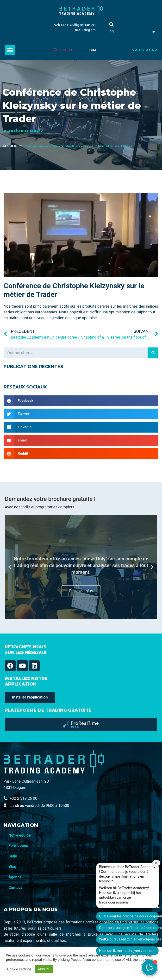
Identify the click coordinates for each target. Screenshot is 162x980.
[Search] (153, 353)
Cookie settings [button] (19, 969)
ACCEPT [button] (44, 969)
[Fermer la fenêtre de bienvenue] (156, 863)
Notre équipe (20, 835)
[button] (10, 50)
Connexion (63, 50)
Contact (15, 888)
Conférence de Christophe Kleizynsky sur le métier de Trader (78, 146)
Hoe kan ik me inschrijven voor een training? (129, 951)
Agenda (15, 877)
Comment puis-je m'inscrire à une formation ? (129, 928)
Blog (12, 866)
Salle (13, 856)
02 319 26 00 (145, 50)
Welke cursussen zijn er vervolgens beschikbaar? (129, 939)
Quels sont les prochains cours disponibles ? (129, 916)
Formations (18, 846)
